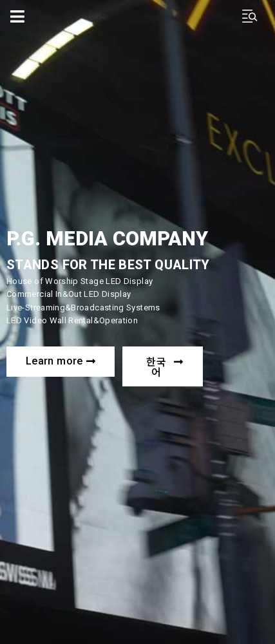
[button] (61, 362)
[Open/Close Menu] (18, 16)
